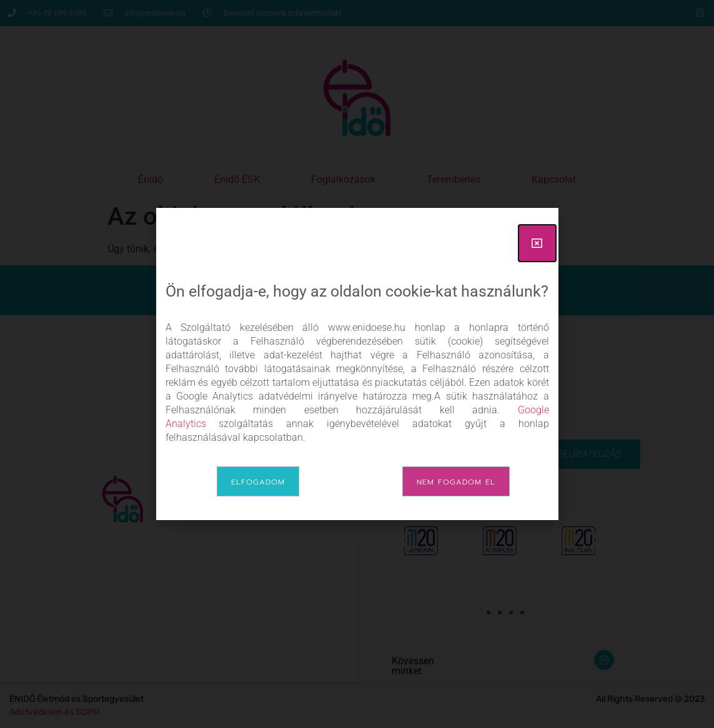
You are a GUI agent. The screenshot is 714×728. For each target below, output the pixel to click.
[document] (357, 364)
